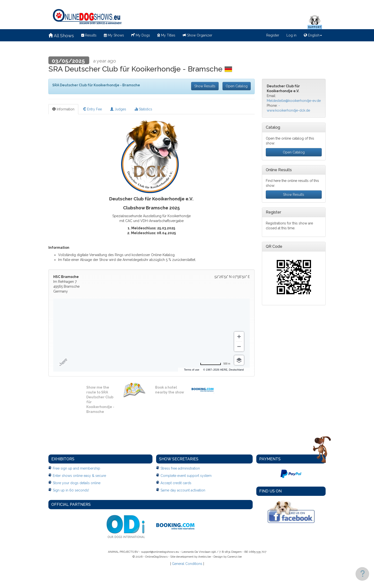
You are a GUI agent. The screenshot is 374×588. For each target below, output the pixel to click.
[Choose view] (239, 360)
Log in (291, 35)
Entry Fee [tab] (92, 109)
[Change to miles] (215, 364)
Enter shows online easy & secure (79, 476)
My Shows (114, 35)
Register (273, 35)
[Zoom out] (239, 347)
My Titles (166, 35)
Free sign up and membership (76, 468)
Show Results (205, 86)
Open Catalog (237, 86)
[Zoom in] (239, 337)
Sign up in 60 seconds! (71, 490)
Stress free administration (180, 468)
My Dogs (141, 35)
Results (89, 35)
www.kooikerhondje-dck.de (288, 110)
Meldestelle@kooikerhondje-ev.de (294, 101)
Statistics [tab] (143, 109)
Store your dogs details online (77, 483)
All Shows (61, 36)
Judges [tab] (118, 109)
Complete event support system (186, 476)
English (313, 35)
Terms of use (191, 370)
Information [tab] (63, 109)
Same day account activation (183, 490)
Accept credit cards (176, 483)
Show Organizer (197, 35)
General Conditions (187, 564)
